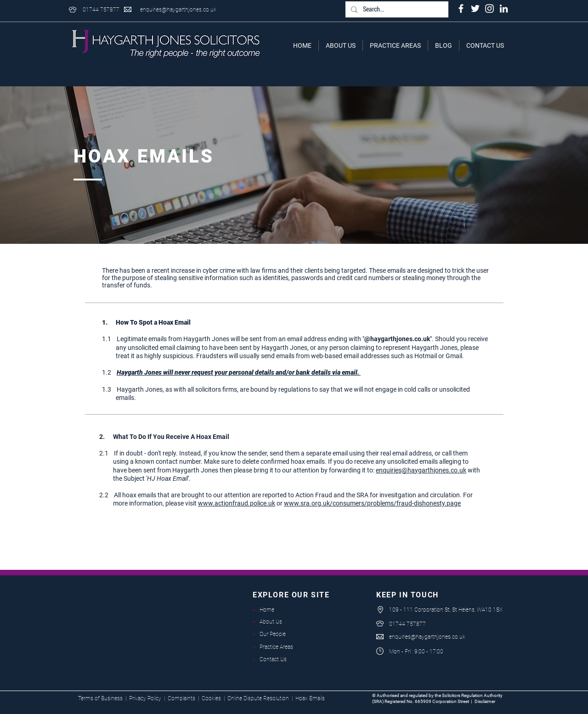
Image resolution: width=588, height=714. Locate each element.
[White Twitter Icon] (475, 8)
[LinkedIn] (504, 8)
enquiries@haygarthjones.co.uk (178, 10)
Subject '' (155, 478)
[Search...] (396, 10)
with (473, 470)
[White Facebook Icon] (461, 8)
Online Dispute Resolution (258, 698)
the (111, 478)
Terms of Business (100, 698)
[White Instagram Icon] (489, 8)
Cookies (211, 698)
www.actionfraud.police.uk (237, 503)
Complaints (181, 698)
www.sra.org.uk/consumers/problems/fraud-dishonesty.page (372, 503)
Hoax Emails (310, 698)
